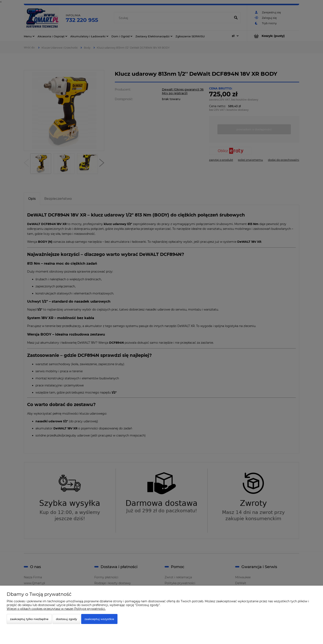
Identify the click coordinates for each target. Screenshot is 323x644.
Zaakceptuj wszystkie (99, 619)
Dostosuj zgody (66, 619)
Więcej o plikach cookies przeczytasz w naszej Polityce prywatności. (56, 609)
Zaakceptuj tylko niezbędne (29, 619)
